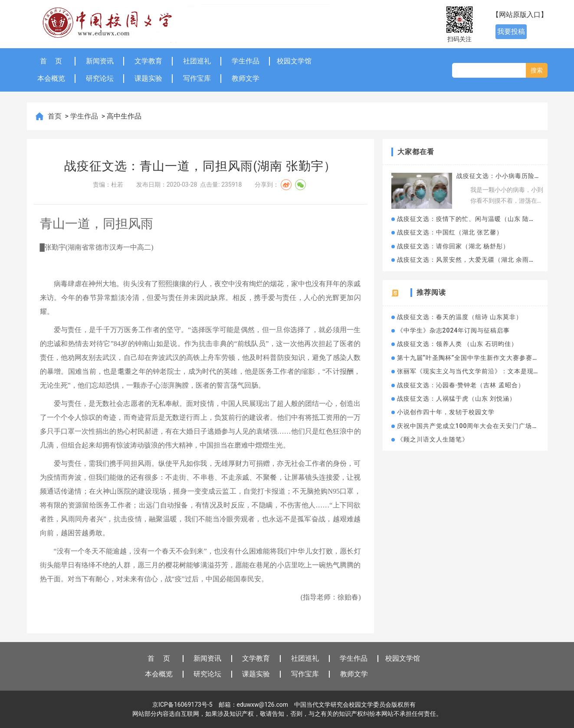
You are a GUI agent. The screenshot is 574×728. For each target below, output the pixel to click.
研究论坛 (100, 78)
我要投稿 (511, 31)
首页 (56, 116)
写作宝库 (197, 78)
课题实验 (148, 78)
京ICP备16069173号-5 (182, 705)
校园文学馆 (294, 61)
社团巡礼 (197, 61)
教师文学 (246, 78)
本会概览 (51, 78)
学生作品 (246, 61)
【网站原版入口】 (520, 15)
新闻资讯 (100, 61)
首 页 (51, 61)
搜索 (537, 70)
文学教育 (148, 61)
